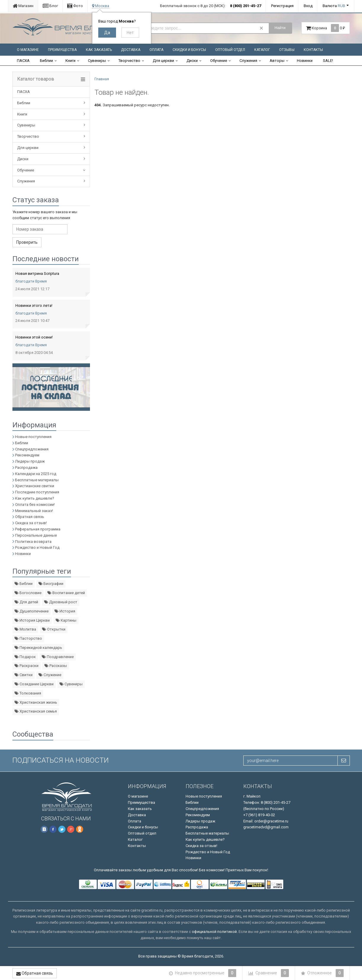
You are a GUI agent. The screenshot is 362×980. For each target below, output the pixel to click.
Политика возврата (33, 542)
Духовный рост (61, 602)
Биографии (51, 584)
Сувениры (97, 61)
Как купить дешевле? (35, 498)
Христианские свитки (35, 486)
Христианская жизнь (36, 702)
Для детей (26, 602)
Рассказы (56, 666)
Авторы (277, 61)
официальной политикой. (215, 932)
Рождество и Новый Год (37, 547)
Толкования (28, 693)
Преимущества (62, 50)
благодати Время (31, 281)
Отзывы (287, 50)
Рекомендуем (27, 455)
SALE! (328, 61)
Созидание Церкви (34, 684)
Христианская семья (36, 711)
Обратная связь (30, 517)
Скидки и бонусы (189, 50)
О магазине (28, 50)
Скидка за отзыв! (31, 523)
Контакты (313, 50)
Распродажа (26, 467)
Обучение (219, 61)
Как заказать (99, 50)
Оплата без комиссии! (35, 505)
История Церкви (32, 620)
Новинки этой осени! (34, 337)
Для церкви (163, 61)
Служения (248, 61)
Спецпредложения (32, 449)
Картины (66, 620)
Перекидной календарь (38, 648)
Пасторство (28, 638)
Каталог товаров (36, 79)
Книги (70, 61)
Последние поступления (37, 492)
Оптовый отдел (230, 50)
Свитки (24, 675)
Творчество (129, 61)
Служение (50, 675)
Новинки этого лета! (34, 305)
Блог (50, 6)
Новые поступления (33, 437)
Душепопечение (32, 611)
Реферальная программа (38, 529)
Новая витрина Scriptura (37, 274)
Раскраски (26, 666)
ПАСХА (23, 61)
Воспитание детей (66, 593)
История (65, 611)
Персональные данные (36, 535)
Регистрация (282, 6)
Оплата (156, 50)
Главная (102, 79)
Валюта (334, 6)
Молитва (25, 629)
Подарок (25, 657)
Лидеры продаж (30, 461)
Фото (75, 6)
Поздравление (58, 657)
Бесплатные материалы (37, 480)
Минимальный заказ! (34, 511)
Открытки (54, 629)
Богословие (28, 593)
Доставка (131, 50)
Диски (192, 61)
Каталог (262, 50)
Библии (46, 61)
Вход (308, 6)
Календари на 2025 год (36, 474)
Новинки (305, 61)
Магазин (23, 6)
